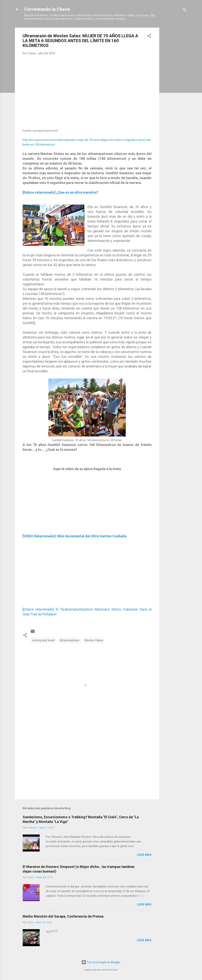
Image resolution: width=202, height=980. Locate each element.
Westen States (94, 640)
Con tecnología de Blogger (101, 962)
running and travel (43, 640)
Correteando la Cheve (47, 9)
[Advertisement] (175, 86)
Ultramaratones (69, 640)
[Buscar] (185, 11)
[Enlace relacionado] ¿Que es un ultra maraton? (60, 192)
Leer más (144, 855)
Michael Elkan (111, 970)
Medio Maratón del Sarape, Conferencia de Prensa (63, 916)
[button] (149, 36)
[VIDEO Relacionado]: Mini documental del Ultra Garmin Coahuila (74, 536)
